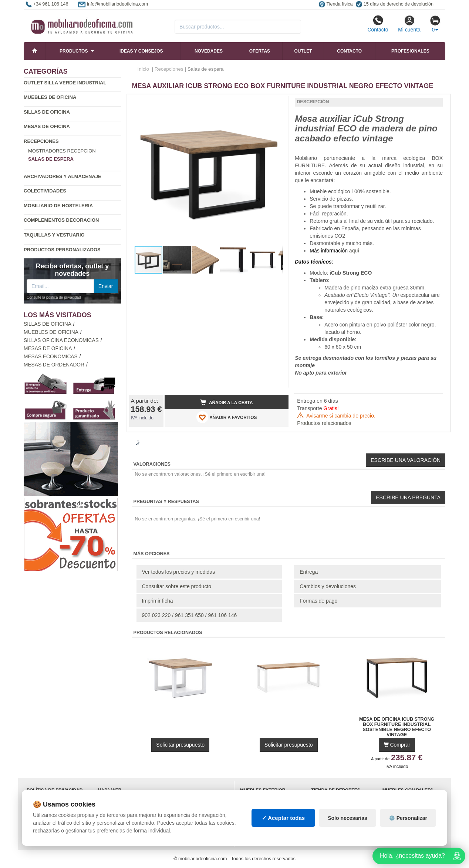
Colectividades (45, 191)
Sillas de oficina (47, 112)
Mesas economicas (51, 357)
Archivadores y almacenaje (63, 176)
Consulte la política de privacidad (54, 297)
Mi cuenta (409, 24)
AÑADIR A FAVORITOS (227, 417)
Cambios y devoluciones (328, 586)
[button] (276, 103)
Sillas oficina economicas (61, 340)
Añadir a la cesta (227, 402)
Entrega (309, 572)
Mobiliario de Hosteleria (58, 206)
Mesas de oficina (47, 126)
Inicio (144, 69)
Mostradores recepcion (62, 151)
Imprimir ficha (158, 601)
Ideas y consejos (141, 51)
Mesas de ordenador (54, 365)
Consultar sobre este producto (177, 586)
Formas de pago (318, 601)
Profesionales (410, 51)
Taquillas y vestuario (54, 235)
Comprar (397, 745)
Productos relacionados (324, 423)
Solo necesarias (347, 818)
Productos (74, 51)
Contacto (378, 24)
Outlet (303, 51)
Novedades (209, 51)
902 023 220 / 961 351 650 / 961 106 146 (190, 615)
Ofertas (260, 51)
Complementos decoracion (61, 220)
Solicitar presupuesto (180, 745)
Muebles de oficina (50, 97)
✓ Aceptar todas (284, 818)
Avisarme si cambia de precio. (336, 416)
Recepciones (41, 141)
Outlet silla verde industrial (65, 83)
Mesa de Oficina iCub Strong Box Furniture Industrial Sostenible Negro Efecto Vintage (397, 724)
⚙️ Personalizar (408, 818)
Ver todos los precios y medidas (179, 572)
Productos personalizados (62, 250)
